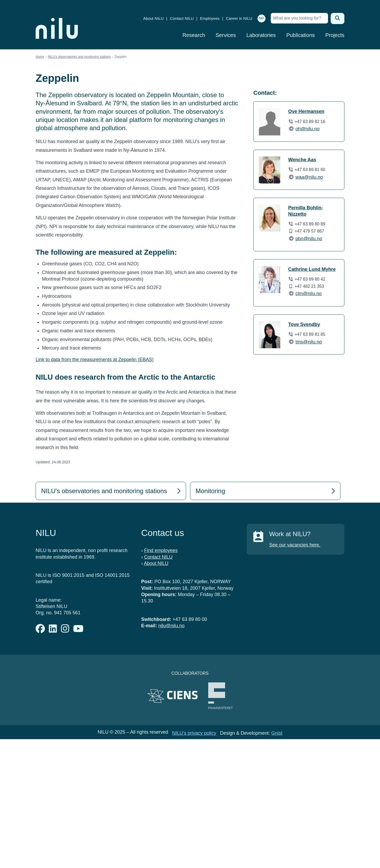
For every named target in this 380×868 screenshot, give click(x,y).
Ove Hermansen (306, 240)
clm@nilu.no (309, 422)
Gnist (277, 862)
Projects (335, 35)
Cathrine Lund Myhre (312, 398)
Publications (301, 35)
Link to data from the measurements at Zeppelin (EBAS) (95, 488)
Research (194, 35)
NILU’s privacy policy (194, 862)
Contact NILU (182, 18)
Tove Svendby (304, 453)
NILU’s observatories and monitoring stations (79, 57)
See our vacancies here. (295, 673)
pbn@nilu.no (309, 367)
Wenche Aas (302, 288)
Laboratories (261, 35)
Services (226, 35)
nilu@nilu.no (171, 754)
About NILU (153, 18)
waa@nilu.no (309, 306)
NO (262, 18)
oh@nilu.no (308, 258)
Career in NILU (239, 18)
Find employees (161, 679)
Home (40, 57)
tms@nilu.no (309, 470)
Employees (210, 18)
